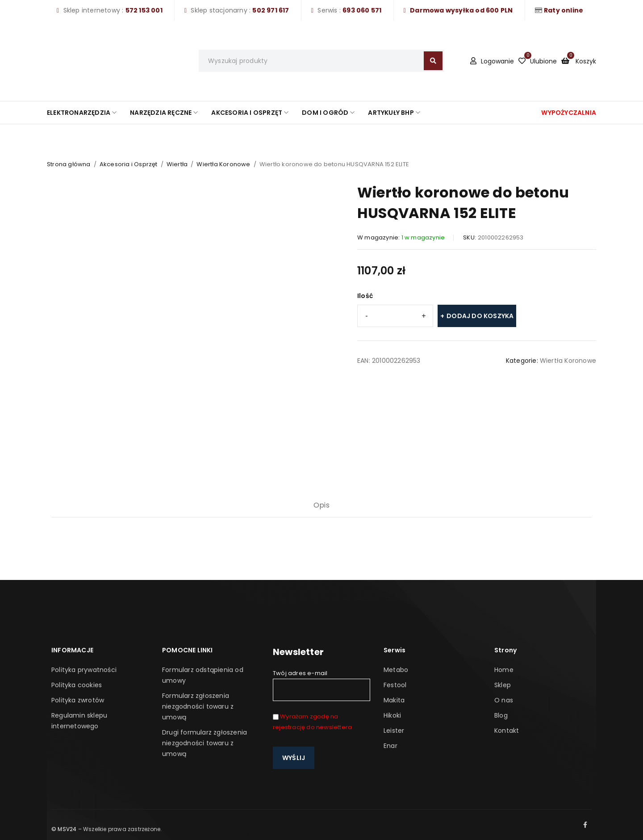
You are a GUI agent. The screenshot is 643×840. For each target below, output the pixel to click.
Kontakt (507, 731)
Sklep (503, 685)
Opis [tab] (321, 505)
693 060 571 (362, 10)
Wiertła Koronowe (223, 164)
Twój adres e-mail (321, 685)
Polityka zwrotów (78, 700)
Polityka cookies (77, 685)
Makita (394, 700)
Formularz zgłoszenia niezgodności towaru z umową (198, 706)
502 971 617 (271, 10)
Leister (394, 731)
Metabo (396, 670)
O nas (504, 700)
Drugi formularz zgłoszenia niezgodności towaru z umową (205, 743)
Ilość (365, 296)
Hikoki (392, 715)
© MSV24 (64, 829)
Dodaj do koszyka (480, 316)
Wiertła (177, 164)
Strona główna (69, 164)
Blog (501, 715)
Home (504, 670)
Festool (395, 685)
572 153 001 (144, 10)
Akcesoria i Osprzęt (129, 164)
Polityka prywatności (84, 670)
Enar (390, 746)
